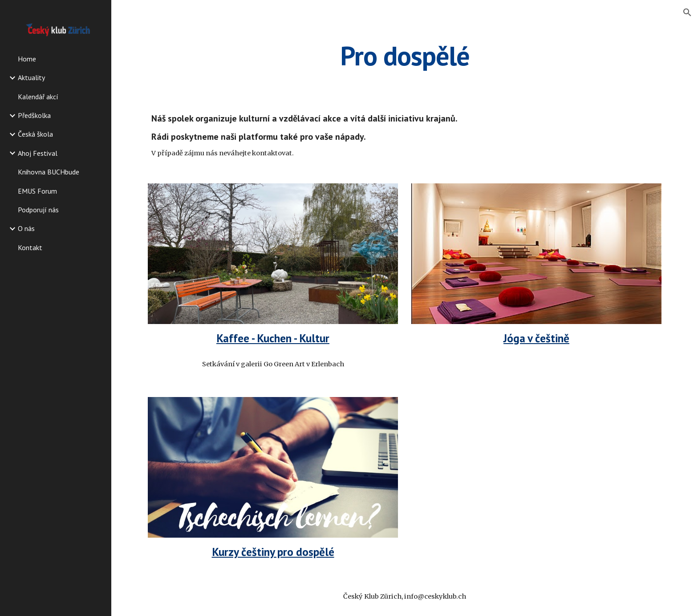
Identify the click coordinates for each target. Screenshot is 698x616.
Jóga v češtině (536, 338)
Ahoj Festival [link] (38, 153)
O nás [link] (26, 228)
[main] (405, 56)
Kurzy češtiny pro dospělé (273, 552)
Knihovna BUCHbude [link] (49, 172)
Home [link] (27, 59)
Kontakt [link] (30, 247)
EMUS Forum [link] (37, 191)
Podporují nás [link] (38, 210)
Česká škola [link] (35, 134)
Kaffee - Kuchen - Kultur (273, 338)
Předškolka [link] (34, 115)
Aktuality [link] (31, 77)
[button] (687, 12)
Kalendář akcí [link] (38, 97)
